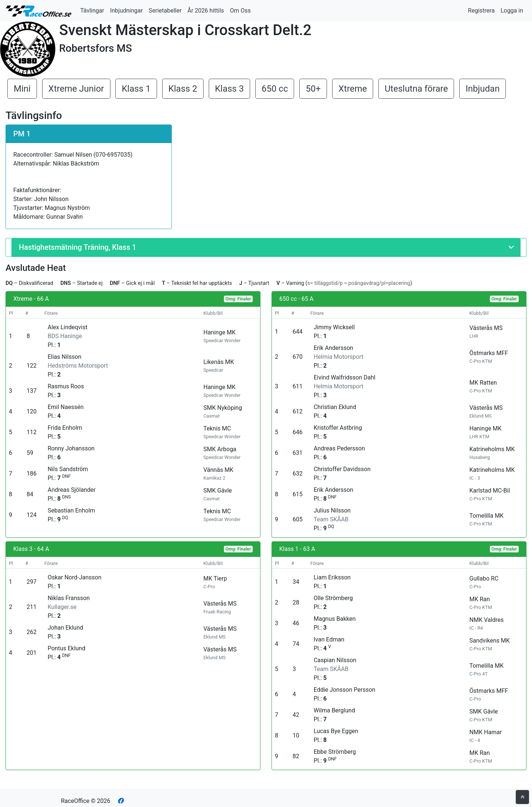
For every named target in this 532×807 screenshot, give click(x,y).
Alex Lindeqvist (68, 327)
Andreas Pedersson (339, 448)
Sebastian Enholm (71, 510)
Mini (22, 89)
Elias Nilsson (64, 357)
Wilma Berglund (334, 710)
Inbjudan (482, 89)
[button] (266, 247)
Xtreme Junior (76, 89)
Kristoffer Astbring (338, 428)
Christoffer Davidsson (342, 469)
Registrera (481, 11)
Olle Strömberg (333, 598)
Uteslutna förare (416, 89)
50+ (313, 89)
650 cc (275, 89)
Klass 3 (229, 89)
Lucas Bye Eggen (336, 731)
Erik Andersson (333, 348)
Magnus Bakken (335, 619)
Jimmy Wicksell (334, 327)
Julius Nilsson (332, 510)
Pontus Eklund (66, 648)
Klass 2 (183, 89)
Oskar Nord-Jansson (75, 577)
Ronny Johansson (71, 448)
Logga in (512, 11)
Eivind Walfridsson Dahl (345, 377)
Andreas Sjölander (72, 490)
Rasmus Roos (66, 386)
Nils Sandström (68, 469)
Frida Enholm (65, 428)
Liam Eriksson (332, 577)
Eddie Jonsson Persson (345, 690)
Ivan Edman (329, 639)
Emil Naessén (66, 407)
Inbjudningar (127, 11)
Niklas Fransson (69, 598)
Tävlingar (92, 11)
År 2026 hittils (206, 11)
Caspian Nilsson (335, 660)
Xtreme (353, 89)
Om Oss (240, 11)
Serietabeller (165, 11)
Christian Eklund (335, 407)
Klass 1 (136, 89)
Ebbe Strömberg (335, 752)
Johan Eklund (65, 628)
